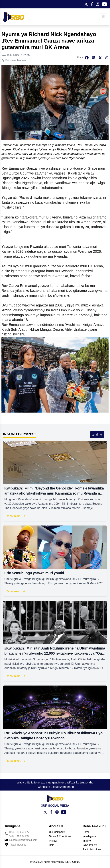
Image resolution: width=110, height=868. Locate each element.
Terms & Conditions (60, 836)
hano (71, 787)
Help (52, 845)
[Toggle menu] (103, 17)
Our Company (57, 832)
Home (86, 832)
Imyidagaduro (90, 836)
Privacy (53, 841)
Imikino (87, 841)
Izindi (97, 435)
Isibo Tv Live (90, 845)
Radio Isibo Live (92, 849)
